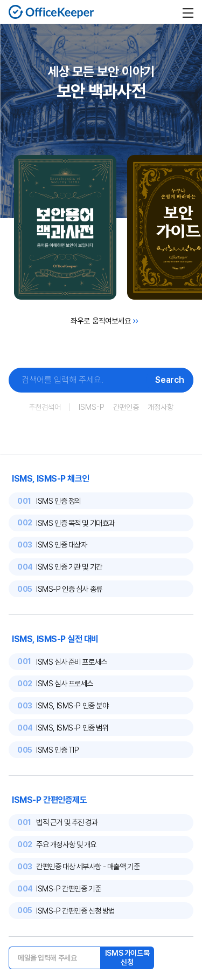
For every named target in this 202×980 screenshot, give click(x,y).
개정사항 (161, 407)
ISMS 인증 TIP (57, 750)
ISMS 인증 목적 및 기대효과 (75, 523)
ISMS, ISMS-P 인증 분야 (72, 705)
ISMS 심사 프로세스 (65, 683)
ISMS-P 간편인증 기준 (68, 888)
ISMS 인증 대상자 (61, 545)
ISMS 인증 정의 (58, 501)
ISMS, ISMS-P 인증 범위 (72, 728)
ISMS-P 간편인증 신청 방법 (75, 911)
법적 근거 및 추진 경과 (67, 822)
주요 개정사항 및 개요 (66, 844)
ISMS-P (92, 407)
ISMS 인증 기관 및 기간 (69, 567)
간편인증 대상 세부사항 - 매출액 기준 (88, 866)
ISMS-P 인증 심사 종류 (69, 589)
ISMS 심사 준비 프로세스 (72, 662)
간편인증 (126, 407)
